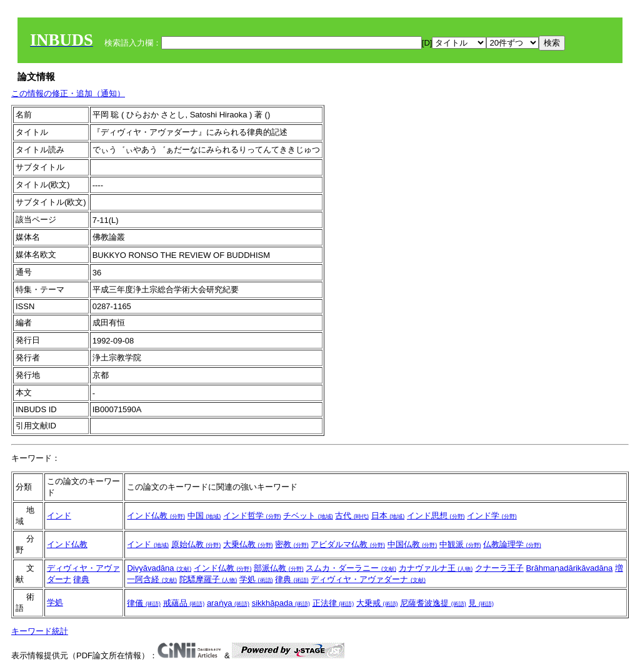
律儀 (144, 603)
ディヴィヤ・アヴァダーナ (368, 579)
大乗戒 (377, 603)
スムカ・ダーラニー (351, 568)
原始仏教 (196, 544)
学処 (256, 579)
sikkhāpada (281, 603)
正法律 (333, 603)
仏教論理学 (512, 544)
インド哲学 (252, 516)
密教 (292, 544)
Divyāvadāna (159, 568)
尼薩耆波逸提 (433, 603)
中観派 (460, 544)
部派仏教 (279, 568)
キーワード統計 (40, 631)
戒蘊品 (184, 603)
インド (59, 516)
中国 (204, 516)
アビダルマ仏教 (348, 544)
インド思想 (436, 516)
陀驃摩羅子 (208, 579)
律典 (81, 579)
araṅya (228, 603)
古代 (352, 516)
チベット (308, 516)
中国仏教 (412, 544)
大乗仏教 (248, 544)
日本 (388, 516)
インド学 (492, 516)
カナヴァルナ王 (436, 568)
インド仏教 (156, 516)
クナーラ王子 (499, 568)
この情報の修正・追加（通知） (68, 93)
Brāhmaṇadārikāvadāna (569, 568)
